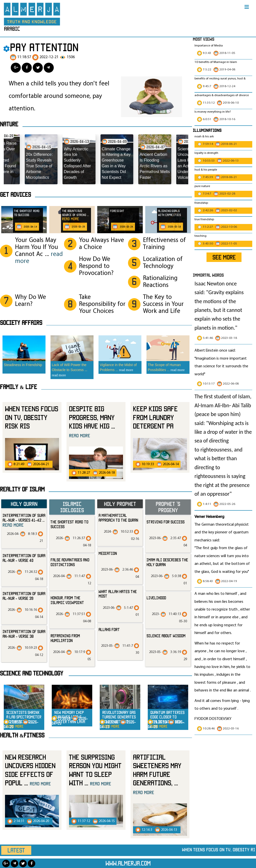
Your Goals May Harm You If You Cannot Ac (39, 251)
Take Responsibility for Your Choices (102, 304)
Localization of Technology (163, 263)
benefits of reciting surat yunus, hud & (220, 79)
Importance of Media (209, 46)
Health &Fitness (22, 735)
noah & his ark (204, 137)
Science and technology (32, 673)
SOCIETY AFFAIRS (21, 323)
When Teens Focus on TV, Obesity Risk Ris (32, 417)
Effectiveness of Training (164, 244)
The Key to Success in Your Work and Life (163, 304)
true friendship (204, 219)
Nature (9, 124)
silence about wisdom (166, 636)
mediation (108, 553)
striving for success (165, 522)
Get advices (15, 195)
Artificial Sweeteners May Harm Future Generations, (157, 774)
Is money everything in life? (213, 112)
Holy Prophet (120, 504)
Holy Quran (24, 504)
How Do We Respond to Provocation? (96, 266)
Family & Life (18, 387)
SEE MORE (224, 257)
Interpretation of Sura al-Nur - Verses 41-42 (24, 520)
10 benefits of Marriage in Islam (216, 62)
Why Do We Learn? (30, 301)
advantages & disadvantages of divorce (222, 95)
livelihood (156, 598)
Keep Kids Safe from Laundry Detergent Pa (155, 417)
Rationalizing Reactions (160, 282)
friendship (201, 203)
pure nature (202, 186)
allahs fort (109, 630)
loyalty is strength (206, 153)
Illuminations (207, 130)
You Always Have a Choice (101, 244)
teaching (200, 236)
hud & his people (206, 170)
